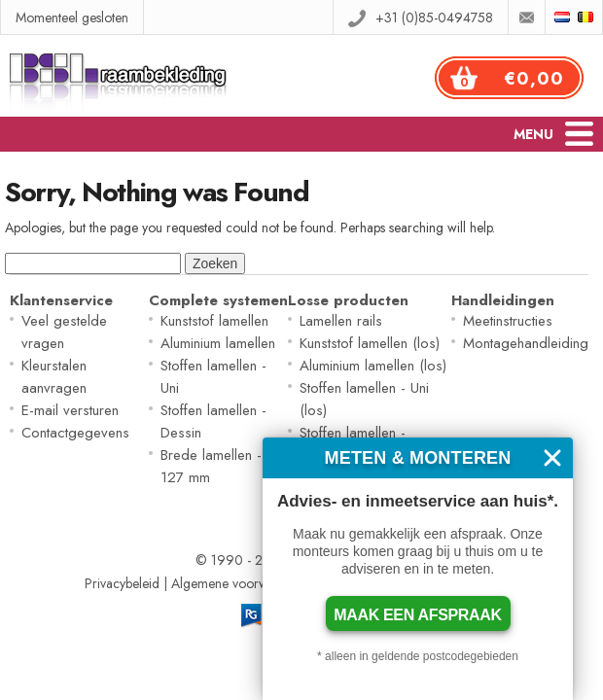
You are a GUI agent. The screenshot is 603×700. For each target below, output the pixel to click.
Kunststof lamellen (214, 321)
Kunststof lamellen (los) (370, 343)
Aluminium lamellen (218, 343)
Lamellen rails (341, 321)
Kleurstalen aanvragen (54, 377)
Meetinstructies (508, 321)
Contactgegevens (75, 433)
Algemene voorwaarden (240, 583)
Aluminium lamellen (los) (373, 366)
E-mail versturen (70, 410)
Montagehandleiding (526, 343)
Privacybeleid (122, 583)
